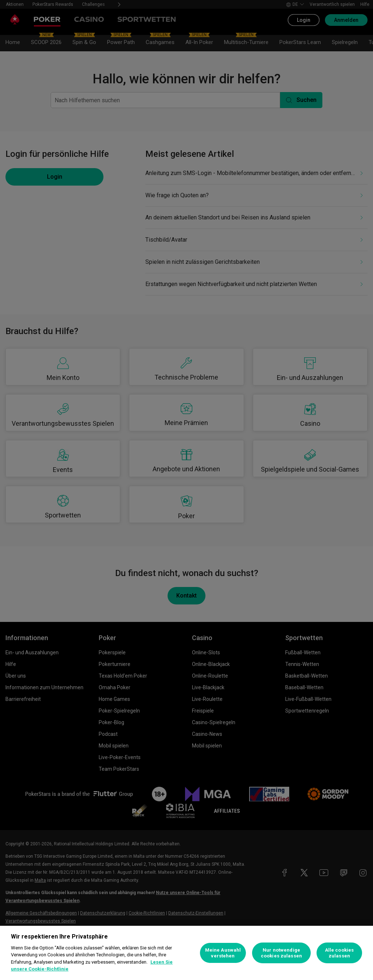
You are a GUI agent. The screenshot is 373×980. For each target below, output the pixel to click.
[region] (186, 953)
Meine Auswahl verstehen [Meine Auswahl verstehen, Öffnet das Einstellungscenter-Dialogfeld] (223, 953)
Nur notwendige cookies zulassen (281, 953)
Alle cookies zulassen (339, 953)
